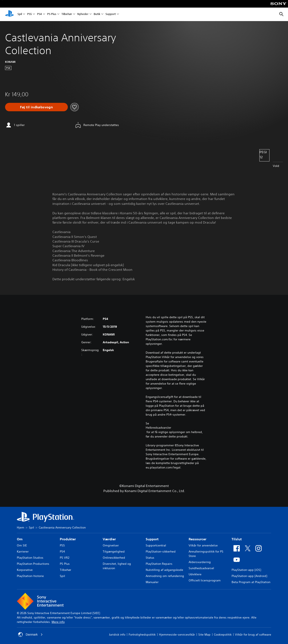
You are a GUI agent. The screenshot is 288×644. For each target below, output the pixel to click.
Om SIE (22, 545)
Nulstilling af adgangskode (164, 570)
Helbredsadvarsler (158, 428)
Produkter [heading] (68, 539)
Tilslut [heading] (237, 539)
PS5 (29, 14)
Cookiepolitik (223, 635)
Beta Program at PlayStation (251, 582)
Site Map (204, 635)
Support (111, 14)
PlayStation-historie (30, 576)
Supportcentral (156, 545)
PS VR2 (65, 558)
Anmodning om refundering (165, 576)
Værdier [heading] (109, 539)
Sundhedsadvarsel (201, 568)
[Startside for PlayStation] (9, 14)
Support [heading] (152, 539)
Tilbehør (67, 14)
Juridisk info (117, 635)
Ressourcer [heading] (197, 539)
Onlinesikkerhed (114, 558)
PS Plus (52, 14)
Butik (97, 14)
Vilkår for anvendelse (203, 545)
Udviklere (195, 574)
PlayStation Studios (30, 558)
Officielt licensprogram (205, 580)
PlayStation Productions (33, 564)
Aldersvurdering (200, 562)
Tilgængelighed (114, 551)
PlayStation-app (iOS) (246, 570)
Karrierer (23, 551)
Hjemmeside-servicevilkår (177, 635)
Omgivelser (111, 545)
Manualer (152, 582)
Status (150, 558)
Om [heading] (20, 539)
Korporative (25, 570)
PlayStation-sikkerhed (161, 551)
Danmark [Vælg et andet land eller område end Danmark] (30, 635)
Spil (20, 14)
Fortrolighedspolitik (142, 635)
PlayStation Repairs (159, 564)
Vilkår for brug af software (253, 635)
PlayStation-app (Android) (249, 576)
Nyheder (83, 14)
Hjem (21, 527)
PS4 (39, 14)
